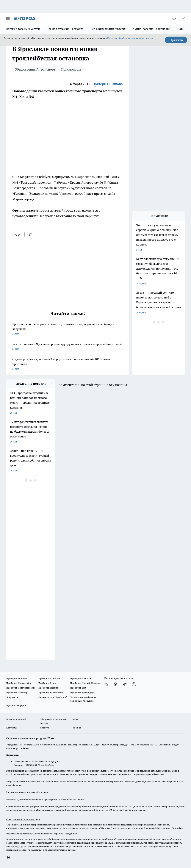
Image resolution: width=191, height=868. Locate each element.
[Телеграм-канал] (125, 684)
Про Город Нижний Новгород (86, 683)
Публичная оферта (16, 705)
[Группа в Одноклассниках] (115, 684)
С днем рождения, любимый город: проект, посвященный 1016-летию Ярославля (68, 364)
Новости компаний (16, 719)
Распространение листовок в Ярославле (27, 792)
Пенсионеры (71, 69)
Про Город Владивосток (51, 693)
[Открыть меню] (8, 18)
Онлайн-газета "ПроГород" (53, 697)
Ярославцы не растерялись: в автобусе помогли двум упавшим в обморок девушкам (68, 329)
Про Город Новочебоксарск (21, 688)
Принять (176, 40)
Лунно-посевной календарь (152, 29)
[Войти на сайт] (184, 18)
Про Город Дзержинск (50, 678)
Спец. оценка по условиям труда (23, 819)
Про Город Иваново (81, 678)
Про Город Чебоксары (18, 693)
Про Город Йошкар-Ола (19, 683)
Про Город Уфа (78, 688)
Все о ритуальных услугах (108, 29)
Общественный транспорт (35, 69)
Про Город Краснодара (82, 693)
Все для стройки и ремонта (65, 29)
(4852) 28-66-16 (39, 761)
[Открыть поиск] (174, 18)
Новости (44, 728)
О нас (76, 719)
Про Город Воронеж (17, 678)
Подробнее (177, 828)
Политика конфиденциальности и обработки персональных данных (42, 834)
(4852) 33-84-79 (32, 765)
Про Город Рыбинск (49, 688)
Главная (77, 728)
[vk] (18, 234)
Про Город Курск (47, 683)
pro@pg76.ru (54, 761)
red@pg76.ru (48, 765)
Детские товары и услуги (23, 29)
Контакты (11, 728)
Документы (12, 697)
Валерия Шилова (108, 84)
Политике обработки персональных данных (130, 38)
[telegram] (31, 234)
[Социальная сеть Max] (134, 684)
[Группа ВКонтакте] (106, 684)
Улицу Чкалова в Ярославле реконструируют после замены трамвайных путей (68, 347)
